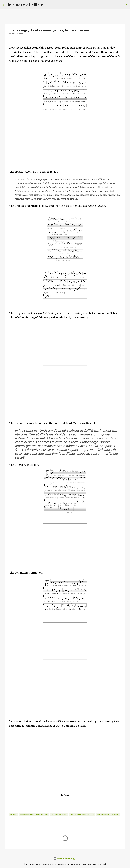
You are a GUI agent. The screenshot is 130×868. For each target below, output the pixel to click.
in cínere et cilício (26, 5)
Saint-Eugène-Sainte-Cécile (82, 815)
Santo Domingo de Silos (108, 815)
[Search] (47, 5)
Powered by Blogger (65, 859)
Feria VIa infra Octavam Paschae (34, 815)
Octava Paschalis (59, 815)
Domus (13, 815)
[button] (11, 39)
